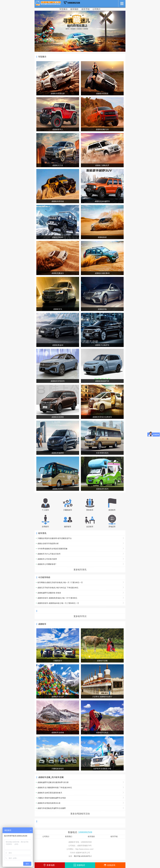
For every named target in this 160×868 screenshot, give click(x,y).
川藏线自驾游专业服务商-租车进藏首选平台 (55, 538)
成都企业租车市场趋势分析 (48, 543)
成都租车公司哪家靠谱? (47, 564)
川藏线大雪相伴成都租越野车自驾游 (52, 798)
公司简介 (97, 9)
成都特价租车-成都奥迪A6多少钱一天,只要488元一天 (58, 603)
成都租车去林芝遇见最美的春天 (50, 793)
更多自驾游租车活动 (80, 814)
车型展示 (63, 9)
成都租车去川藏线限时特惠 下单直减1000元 (55, 788)
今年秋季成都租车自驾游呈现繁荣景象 (52, 549)
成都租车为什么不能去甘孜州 (49, 554)
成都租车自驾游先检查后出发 (49, 803)
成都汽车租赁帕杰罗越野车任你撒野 (52, 808)
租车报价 (74, 9)
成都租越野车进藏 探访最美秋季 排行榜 (53, 782)
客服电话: (80, 832)
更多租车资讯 (80, 570)
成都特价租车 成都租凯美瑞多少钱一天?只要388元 (57, 598)
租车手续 (86, 9)
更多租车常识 (80, 616)
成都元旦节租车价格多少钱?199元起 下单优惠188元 (58, 588)
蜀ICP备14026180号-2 (83, 856)
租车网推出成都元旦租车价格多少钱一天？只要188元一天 (60, 582)
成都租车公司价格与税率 (47, 559)
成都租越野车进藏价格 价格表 (49, 593)
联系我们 (69, 836)
